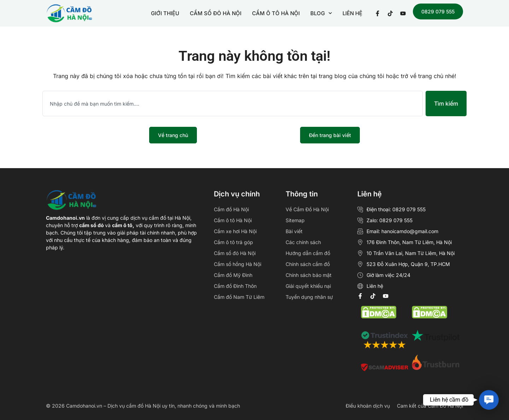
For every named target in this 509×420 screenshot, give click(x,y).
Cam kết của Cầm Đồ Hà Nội (430, 406)
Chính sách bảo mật (309, 275)
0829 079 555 (438, 11)
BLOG (321, 13)
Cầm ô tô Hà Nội (233, 220)
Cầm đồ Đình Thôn (235, 286)
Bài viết (294, 231)
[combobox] (233, 103)
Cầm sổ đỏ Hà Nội (235, 253)
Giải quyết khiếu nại (308, 286)
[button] (489, 400)
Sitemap (295, 220)
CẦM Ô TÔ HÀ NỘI (276, 13)
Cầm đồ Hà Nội (231, 209)
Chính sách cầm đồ (308, 264)
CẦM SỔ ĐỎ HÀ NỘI (216, 13)
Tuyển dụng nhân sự (309, 297)
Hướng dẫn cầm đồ (308, 253)
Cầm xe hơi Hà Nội (235, 231)
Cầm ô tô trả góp (233, 242)
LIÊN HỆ (352, 13)
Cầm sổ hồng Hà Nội (238, 264)
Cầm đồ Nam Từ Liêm (239, 297)
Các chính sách (303, 242)
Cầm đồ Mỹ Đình (233, 275)
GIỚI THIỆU (165, 13)
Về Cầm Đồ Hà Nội (307, 209)
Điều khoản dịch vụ (368, 406)
